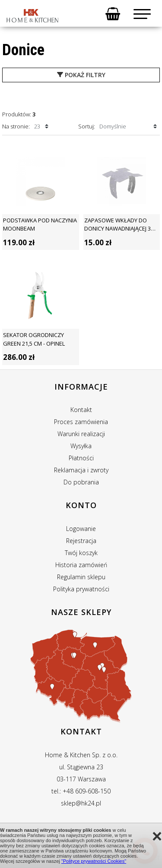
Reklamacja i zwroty (81, 470)
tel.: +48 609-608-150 (81, 791)
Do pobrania (81, 482)
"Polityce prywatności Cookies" (94, 861)
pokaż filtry (81, 75)
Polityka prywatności (81, 589)
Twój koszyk (81, 553)
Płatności (81, 458)
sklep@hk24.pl (81, 803)
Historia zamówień (81, 565)
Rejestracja (81, 541)
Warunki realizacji (81, 434)
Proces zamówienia (81, 422)
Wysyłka (81, 446)
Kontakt (81, 410)
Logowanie (81, 529)
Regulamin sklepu (81, 577)
